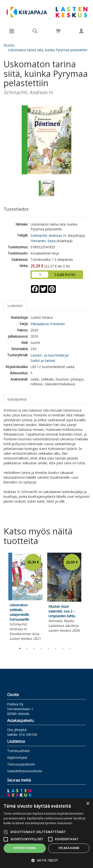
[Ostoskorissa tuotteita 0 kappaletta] (58, 32)
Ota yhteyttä (17, 730)
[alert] (46, 833)
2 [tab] (27, 648)
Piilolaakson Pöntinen (48, 324)
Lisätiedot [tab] (15, 306)
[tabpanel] (25, 597)
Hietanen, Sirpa (43, 241)
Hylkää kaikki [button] (69, 848)
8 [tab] (70, 648)
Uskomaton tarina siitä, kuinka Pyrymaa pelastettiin (48, 50)
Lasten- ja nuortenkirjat (50, 355)
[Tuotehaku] (35, 31)
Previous (2, 598)
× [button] (88, 804)
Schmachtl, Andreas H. (49, 235)
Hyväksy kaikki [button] (25, 848)
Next (87, 598)
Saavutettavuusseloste (25, 771)
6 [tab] (56, 648)
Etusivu (9, 45)
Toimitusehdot (18, 751)
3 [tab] (34, 648)
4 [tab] (41, 648)
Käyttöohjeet (17, 757)
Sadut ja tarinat (43, 360)
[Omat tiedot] (81, 31)
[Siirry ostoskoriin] (58, 31)
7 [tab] (63, 648)
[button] (46, 860)
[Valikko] (12, 31)
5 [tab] (48, 648)
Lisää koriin (65, 274)
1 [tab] (20, 648)
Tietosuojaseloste (21, 764)
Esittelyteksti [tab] (17, 399)
